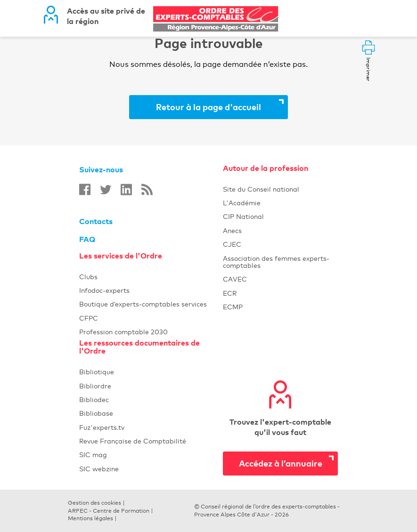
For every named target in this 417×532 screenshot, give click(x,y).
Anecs (280, 230)
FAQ (87, 239)
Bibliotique (151, 372)
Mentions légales (90, 518)
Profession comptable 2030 (151, 332)
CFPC (151, 318)
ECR (280, 293)
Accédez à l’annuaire (281, 463)
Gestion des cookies (94, 503)
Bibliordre (151, 386)
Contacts (96, 221)
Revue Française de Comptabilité (151, 441)
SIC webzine (151, 469)
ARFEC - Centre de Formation (109, 511)
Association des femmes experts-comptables (280, 262)
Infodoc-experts (151, 290)
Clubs (151, 277)
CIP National (280, 216)
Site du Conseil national (261, 189)
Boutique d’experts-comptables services (151, 304)
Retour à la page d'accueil (208, 107)
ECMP (280, 307)
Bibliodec (151, 399)
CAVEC (280, 279)
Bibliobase (151, 413)
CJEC (280, 244)
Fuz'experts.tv (151, 427)
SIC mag (151, 455)
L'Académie (280, 203)
